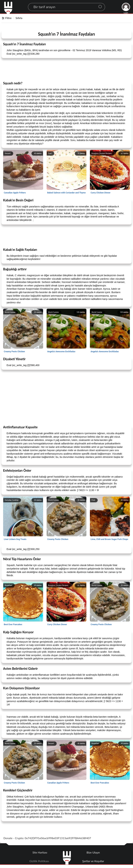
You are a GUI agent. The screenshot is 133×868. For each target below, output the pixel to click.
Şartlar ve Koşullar (93, 861)
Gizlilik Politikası (39, 861)
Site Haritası (40, 852)
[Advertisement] (66, 69)
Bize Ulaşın (93, 852)
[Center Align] (101, 5)
